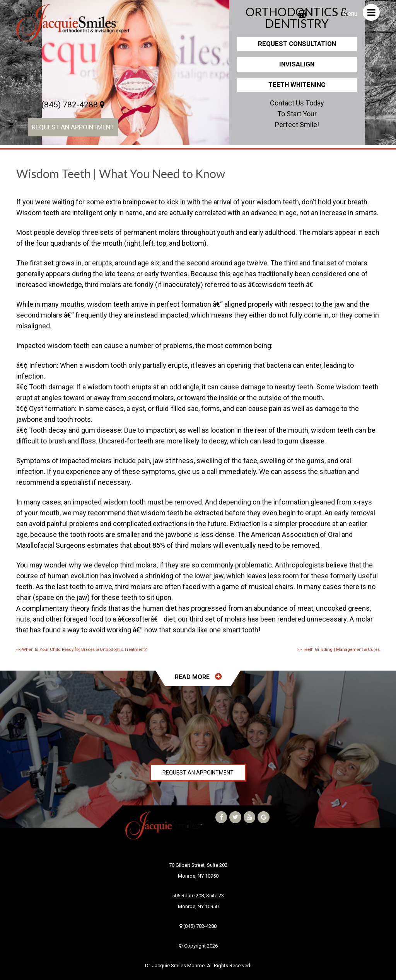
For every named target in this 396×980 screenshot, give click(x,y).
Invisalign (297, 64)
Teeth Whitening (297, 85)
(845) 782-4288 (73, 105)
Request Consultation (297, 44)
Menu (361, 12)
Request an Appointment (73, 127)
